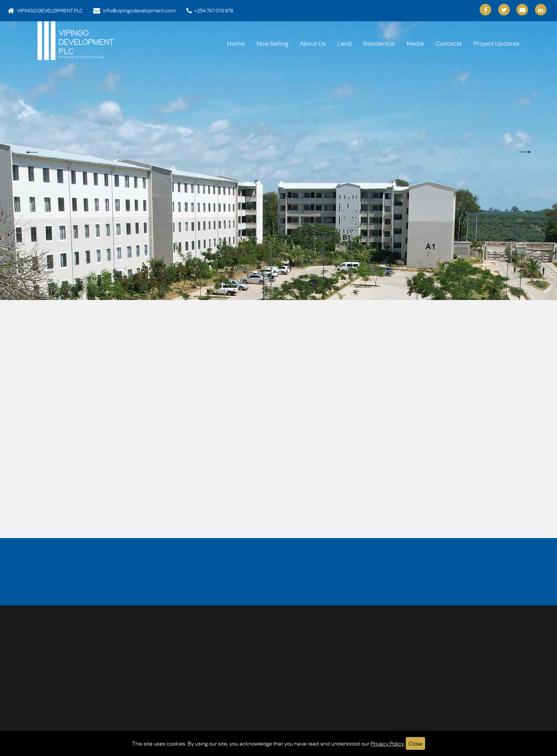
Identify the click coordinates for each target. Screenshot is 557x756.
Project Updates (496, 43)
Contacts (449, 43)
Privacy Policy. (388, 743)
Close (415, 743)
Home (236, 43)
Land (344, 43)
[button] (32, 152)
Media (415, 43)
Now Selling (272, 43)
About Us (313, 43)
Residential (379, 43)
